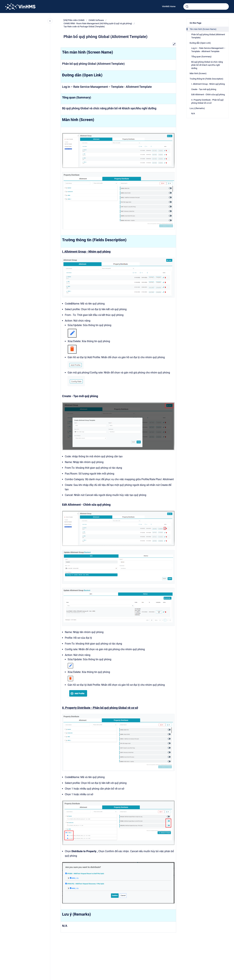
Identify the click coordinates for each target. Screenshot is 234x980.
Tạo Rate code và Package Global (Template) (84, 27)
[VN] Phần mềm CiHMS (74, 20)
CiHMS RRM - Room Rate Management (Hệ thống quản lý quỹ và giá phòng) (98, 23)
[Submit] (187, 6)
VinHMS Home (169, 6)
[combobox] (206, 6)
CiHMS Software (96, 20)
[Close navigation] (50, 21)
